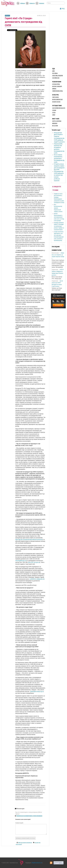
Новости (32, 3)
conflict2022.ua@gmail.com (37, 579)
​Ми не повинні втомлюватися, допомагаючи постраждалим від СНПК (59, 159)
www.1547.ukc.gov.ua (34, 562)
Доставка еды (56, 78)
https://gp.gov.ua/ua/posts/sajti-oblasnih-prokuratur (29, 539)
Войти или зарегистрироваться (25, 843)
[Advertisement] (59, 40)
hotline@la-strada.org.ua (37, 691)
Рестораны (55, 73)
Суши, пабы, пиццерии (58, 76)
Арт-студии (55, 126)
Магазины (55, 123)
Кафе (53, 71)
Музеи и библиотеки (57, 99)
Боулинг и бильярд (57, 86)
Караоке (54, 89)
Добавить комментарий (25, 838)
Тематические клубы (57, 91)
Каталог (42, 3)
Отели (54, 113)
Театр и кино (55, 97)
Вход (63, 9)
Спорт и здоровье (57, 121)
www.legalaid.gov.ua (21, 561)
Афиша (23, 3)
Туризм (54, 110)
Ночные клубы (56, 84)
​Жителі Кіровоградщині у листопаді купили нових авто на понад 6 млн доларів (59, 217)
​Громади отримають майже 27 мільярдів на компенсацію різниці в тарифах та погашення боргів (59, 226)
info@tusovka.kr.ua (37, 863)
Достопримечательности (59, 108)
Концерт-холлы (56, 102)
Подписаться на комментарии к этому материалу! (29, 816)
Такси (54, 115)
